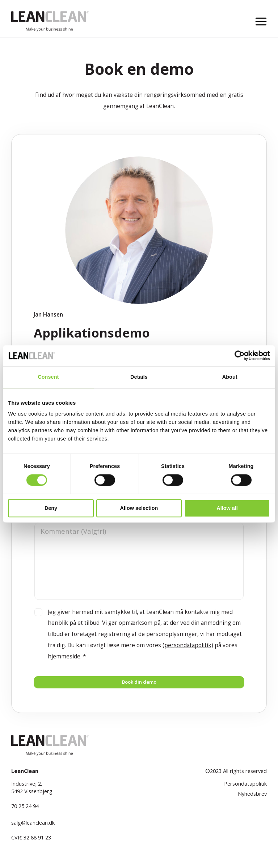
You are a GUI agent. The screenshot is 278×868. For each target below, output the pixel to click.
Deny (51, 508)
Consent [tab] (48, 377)
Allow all (227, 508)
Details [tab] (139, 377)
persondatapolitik (188, 645)
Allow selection (139, 508)
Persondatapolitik (245, 788)
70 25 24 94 (25, 811)
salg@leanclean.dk (33, 827)
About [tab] (230, 377)
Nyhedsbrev (252, 798)
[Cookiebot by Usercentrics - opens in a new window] (238, 356)
